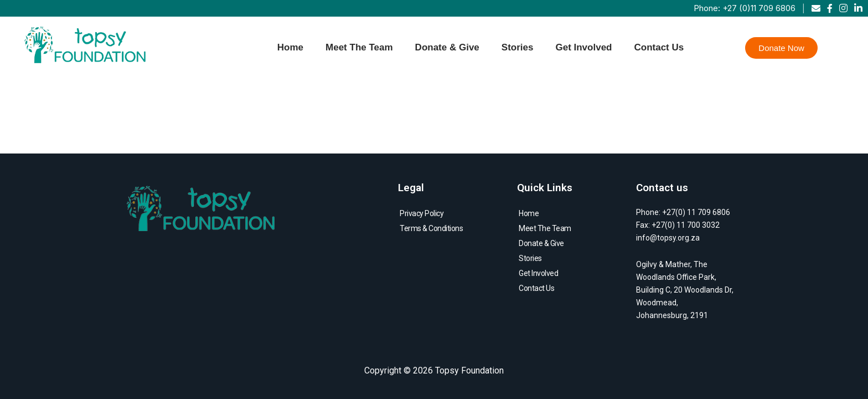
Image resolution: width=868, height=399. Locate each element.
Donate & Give (447, 47)
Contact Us (659, 47)
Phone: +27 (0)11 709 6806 (745, 8)
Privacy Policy (422, 213)
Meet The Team (359, 47)
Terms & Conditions (431, 228)
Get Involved (583, 47)
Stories (518, 47)
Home (290, 47)
